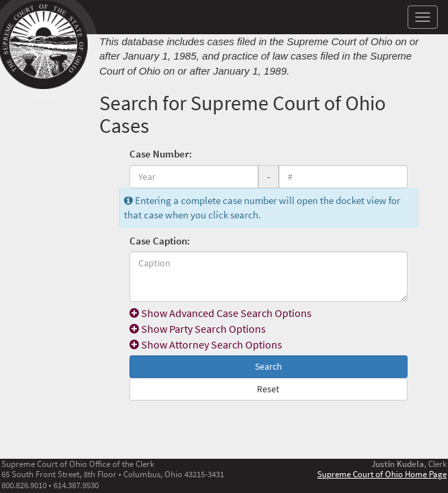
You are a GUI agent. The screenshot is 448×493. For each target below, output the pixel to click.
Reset (268, 389)
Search (269, 366)
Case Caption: (160, 241)
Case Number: (161, 154)
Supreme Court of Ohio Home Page (382, 474)
